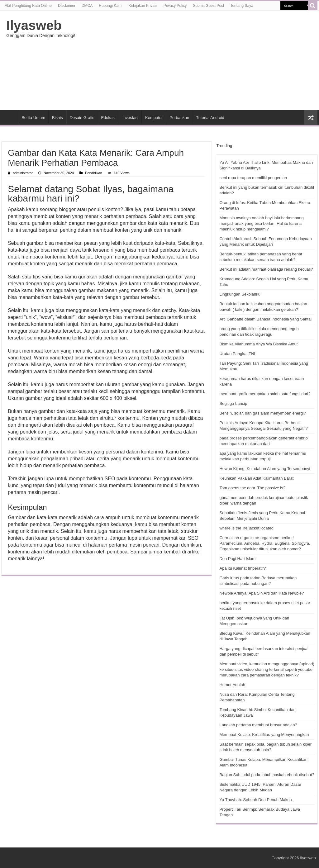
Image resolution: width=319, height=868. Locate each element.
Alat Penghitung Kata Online (28, 6)
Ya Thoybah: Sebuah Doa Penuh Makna (255, 800)
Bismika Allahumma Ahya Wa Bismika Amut (258, 344)
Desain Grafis (82, 118)
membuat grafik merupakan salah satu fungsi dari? (265, 394)
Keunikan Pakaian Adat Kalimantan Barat (256, 478)
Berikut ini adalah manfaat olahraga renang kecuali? (266, 269)
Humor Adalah (232, 685)
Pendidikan (94, 173)
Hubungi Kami (110, 6)
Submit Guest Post (208, 6)
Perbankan (179, 118)
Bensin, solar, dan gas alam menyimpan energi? (263, 413)
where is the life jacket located (246, 528)
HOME (10, 117)
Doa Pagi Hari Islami (238, 559)
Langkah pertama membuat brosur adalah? (258, 725)
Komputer (154, 118)
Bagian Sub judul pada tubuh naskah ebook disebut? (267, 775)
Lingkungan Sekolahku (240, 294)
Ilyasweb (34, 25)
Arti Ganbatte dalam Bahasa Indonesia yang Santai (265, 319)
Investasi (130, 118)
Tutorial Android (210, 118)
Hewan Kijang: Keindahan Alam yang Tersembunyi (265, 469)
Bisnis (57, 118)
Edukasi (108, 118)
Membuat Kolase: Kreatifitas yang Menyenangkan (264, 735)
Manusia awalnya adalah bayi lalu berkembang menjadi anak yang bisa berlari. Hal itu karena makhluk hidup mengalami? (261, 223)
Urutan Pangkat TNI (237, 354)
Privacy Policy (175, 6)
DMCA (87, 6)
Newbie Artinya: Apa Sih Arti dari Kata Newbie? (262, 593)
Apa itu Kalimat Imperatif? (243, 568)
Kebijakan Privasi (143, 6)
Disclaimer (67, 6)
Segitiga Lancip (233, 403)
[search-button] (313, 6)
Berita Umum (33, 118)
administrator (23, 173)
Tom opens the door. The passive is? (252, 488)
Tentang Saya (242, 6)
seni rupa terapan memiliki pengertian (253, 178)
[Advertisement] (199, 60)
